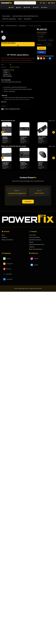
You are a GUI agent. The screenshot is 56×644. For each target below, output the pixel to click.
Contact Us (28, 231)
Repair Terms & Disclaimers (36, 281)
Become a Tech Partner (8, 271)
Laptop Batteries (27, 19)
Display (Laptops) (6, 16)
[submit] (2, 158)
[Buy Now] (46, 52)
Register (52, 3)
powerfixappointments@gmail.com (17, 222)
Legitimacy (32, 278)
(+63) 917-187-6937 (39, 222)
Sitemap (31, 273)
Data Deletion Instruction (35, 271)
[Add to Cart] (46, 48)
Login (42, 3)
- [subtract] (44, 44)
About (3, 266)
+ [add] (50, 44)
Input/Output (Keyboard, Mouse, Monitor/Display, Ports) (25, 16)
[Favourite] (2, 32)
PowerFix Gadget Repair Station (13, 109)
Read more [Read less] (4, 102)
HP (11, 64)
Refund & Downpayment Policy (37, 276)
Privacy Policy (33, 266)
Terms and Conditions (35, 268)
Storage (20, 19)
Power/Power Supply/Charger (9, 19)
